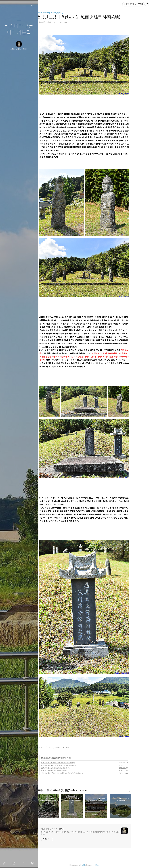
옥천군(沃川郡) (64, 758)
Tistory (105, 865)
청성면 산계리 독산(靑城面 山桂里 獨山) (61, 770)
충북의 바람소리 (54, 758)
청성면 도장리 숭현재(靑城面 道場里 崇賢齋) (63, 768)
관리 (33, 863)
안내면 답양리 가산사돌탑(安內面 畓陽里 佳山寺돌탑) (65, 763)
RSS (24, 863)
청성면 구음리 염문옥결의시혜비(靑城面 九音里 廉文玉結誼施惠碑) (69, 773)
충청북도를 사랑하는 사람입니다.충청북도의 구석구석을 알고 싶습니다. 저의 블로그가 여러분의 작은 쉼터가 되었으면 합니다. (89, 833)
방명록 (14, 863)
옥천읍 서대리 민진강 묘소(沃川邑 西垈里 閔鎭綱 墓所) (66, 765)
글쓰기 (5, 863)
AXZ (92, 865)
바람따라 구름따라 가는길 (19, 29)
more (138, 791)
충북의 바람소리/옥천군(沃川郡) (59, 13)
